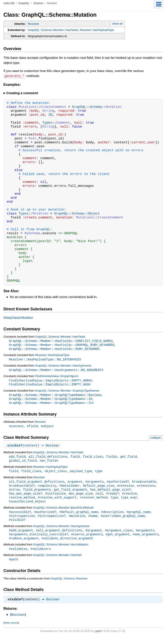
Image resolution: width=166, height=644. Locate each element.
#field (32, 428)
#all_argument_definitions (59, 535)
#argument (94, 535)
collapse (156, 440)
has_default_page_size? (110, 493)
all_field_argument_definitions (37, 485)
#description (112, 516)
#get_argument (118, 540)
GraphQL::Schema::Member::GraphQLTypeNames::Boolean (55, 396)
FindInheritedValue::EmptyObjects (57, 377)
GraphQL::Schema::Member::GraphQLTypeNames (67, 392)
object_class (56, 474)
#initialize (56, 497)
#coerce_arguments (87, 540)
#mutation (77, 521)
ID (50, 115)
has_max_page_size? (26, 497)
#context (16, 428)
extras (15, 493)
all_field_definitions (48, 459)
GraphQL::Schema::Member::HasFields (53, 30)
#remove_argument (24, 544)
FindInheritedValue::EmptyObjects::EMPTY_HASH (50, 386)
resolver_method (94, 501)
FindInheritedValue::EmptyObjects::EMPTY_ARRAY (51, 381)
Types (47, 123)
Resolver (34, 24)
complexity (47, 489)
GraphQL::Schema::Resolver (69, 585)
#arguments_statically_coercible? (39, 540)
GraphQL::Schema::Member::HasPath (57, 561)
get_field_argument (71, 493)
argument (75, 485)
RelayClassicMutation (18, 317)
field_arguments (37, 493)
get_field (129, 459)
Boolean (54, 606)
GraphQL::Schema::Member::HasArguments (63, 366)
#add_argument (21, 535)
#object (47, 428)
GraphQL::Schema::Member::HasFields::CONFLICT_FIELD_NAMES (61, 341)
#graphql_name (138, 516)
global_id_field (23, 463)
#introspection (22, 521)
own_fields (49, 463)
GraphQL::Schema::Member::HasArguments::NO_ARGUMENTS (56, 371)
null (99, 497)
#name (93, 521)
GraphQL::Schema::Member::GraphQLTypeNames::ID (51, 400)
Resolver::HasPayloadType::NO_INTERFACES (45, 360)
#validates (18, 555)
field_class (93, 459)
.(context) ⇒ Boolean (33, 448)
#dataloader (70, 489)
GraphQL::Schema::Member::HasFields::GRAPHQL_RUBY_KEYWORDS (62, 345)
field (75, 459)
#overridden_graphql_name (123, 521)
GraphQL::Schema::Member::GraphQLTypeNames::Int (52, 405)
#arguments (95, 485)
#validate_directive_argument (67, 544)
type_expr (129, 501)
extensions (146, 489)
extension (126, 489)
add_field (17, 459)
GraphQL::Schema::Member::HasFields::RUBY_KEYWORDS (54, 349)
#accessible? (20, 516)
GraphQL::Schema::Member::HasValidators (61, 550)
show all (118, 24)
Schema (38, 3)
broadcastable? (22, 489)
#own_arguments (146, 540)
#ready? (113, 497)
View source (11, 629)
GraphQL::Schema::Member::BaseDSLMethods (63, 512)
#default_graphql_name (79, 516)
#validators (41, 555)
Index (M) (9, 3)
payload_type (81, 474)
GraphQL (24, 3)
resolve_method (22, 501)
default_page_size (98, 489)
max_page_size (81, 497)
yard (98, 637)
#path (14, 565)
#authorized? (118, 485)
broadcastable (144, 485)
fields (112, 459)
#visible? (17, 525)
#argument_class (119, 535)
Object (94, 214)
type (99, 474)
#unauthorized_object (27, 506)
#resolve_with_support (57, 501)
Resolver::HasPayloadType (97, 30)
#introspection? (52, 521)
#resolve (129, 497)
